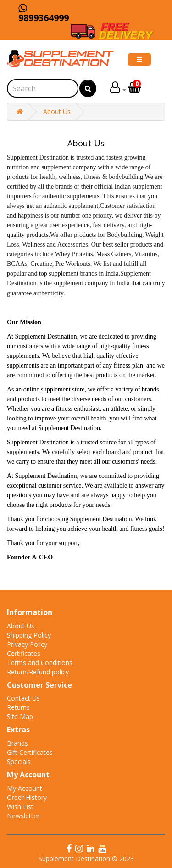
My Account (25, 788)
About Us (57, 112)
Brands (17, 743)
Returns (18, 707)
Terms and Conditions (40, 663)
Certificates (24, 653)
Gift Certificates (30, 752)
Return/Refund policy (38, 672)
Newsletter (23, 816)
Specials (19, 762)
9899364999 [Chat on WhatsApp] (44, 14)
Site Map (20, 716)
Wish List (20, 807)
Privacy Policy (27, 644)
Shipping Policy (29, 635)
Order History (27, 797)
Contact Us (23, 698)
